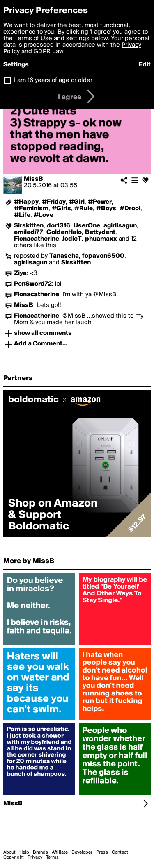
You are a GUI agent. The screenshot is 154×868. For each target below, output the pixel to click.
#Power (100, 202)
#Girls (61, 209)
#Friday (54, 202)
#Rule (84, 209)
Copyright (14, 857)
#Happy (26, 202)
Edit (145, 65)
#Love (44, 215)
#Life (22, 215)
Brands (40, 852)
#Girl (77, 202)
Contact (120, 852)
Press (102, 852)
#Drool (130, 209)
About (9, 852)
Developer (82, 852)
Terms (52, 857)
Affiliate (60, 852)
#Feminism (31, 209)
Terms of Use (33, 39)
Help (24, 852)
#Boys (106, 209)
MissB (33, 179)
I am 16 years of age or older (53, 80)
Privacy (35, 857)
